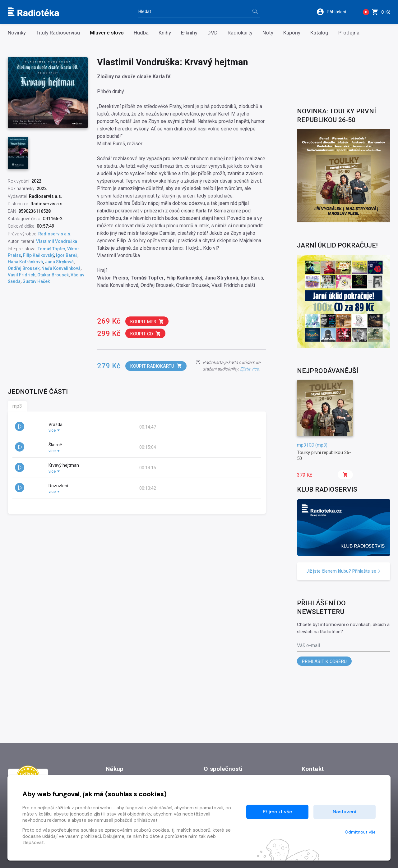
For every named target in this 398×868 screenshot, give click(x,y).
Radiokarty (240, 33)
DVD (213, 33)
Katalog (319, 33)
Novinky (17, 33)
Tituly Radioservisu (58, 33)
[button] (335, 12)
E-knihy (189, 33)
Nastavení (345, 812)
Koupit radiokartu (156, 366)
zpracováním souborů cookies (137, 830)
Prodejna (349, 33)
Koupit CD (146, 334)
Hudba (141, 33)
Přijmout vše (277, 812)
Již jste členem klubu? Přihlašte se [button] (344, 571)
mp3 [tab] (17, 406)
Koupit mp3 (147, 322)
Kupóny (292, 33)
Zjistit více (249, 369)
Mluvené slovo (107, 33)
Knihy (165, 33)
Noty (268, 33)
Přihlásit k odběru (324, 661)
